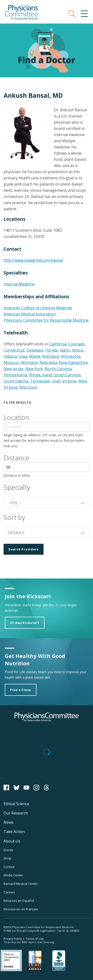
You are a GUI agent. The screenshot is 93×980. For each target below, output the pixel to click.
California (58, 344)
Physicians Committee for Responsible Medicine (46, 320)
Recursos (19, 901)
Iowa (23, 356)
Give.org (49, 942)
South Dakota (16, 381)
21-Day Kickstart (25, 623)
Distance (16, 458)
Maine (35, 356)
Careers (9, 892)
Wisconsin (28, 387)
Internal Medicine (19, 284)
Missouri (11, 363)
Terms (35, 939)
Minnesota (71, 356)
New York (34, 369)
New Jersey (14, 369)
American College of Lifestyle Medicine (38, 308)
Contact (9, 867)
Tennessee (40, 381)
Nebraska (48, 363)
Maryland (51, 356)
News (9, 822)
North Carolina (58, 369)
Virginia (69, 381)
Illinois (77, 350)
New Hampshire (73, 363)
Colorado (76, 344)
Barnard (21, 884)
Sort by (14, 517)
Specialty (17, 487)
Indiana (10, 356)
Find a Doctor (46, 50)
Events (8, 850)
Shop (7, 858)
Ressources (21, 909)
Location (16, 417)
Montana (29, 363)
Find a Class (21, 690)
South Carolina (67, 375)
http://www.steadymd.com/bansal (33, 260)
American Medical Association (30, 314)
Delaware (35, 350)
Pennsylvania (15, 375)
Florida (51, 350)
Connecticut (14, 350)
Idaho (65, 350)
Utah (56, 381)
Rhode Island (41, 375)
